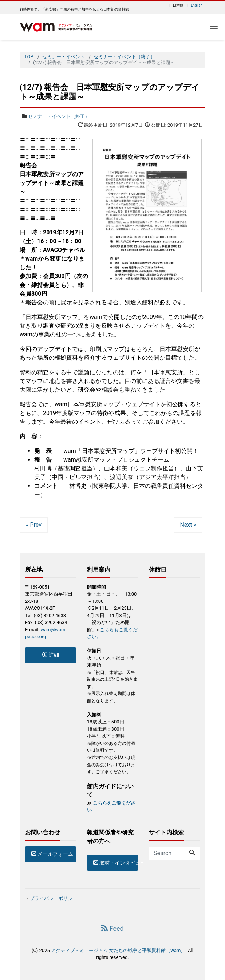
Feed (112, 928)
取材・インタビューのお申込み (116, 863)
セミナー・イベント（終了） (59, 116)
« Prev (34, 525)
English (197, 5)
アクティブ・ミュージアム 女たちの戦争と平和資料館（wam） (118, 950)
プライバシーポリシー (54, 898)
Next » (188, 525)
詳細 (50, 655)
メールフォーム (52, 854)
